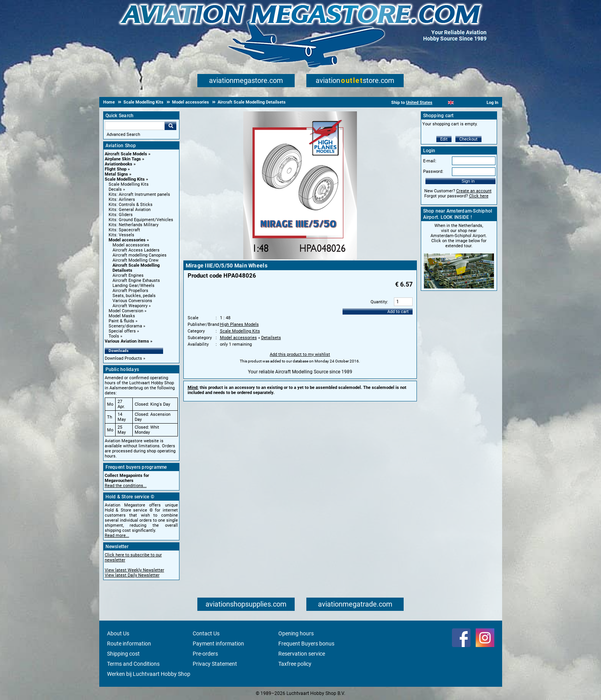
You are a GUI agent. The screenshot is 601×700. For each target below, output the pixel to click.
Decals (115, 189)
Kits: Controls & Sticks (131, 205)
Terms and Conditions (133, 664)
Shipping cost (123, 654)
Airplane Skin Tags (123, 159)
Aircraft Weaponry (130, 306)
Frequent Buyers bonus (306, 644)
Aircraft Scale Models (126, 154)
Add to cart (398, 312)
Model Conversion (126, 311)
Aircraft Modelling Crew (135, 260)
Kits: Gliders (121, 215)
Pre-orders (205, 654)
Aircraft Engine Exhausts (136, 281)
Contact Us (206, 633)
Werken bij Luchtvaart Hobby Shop (149, 674)
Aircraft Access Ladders (136, 250)
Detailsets (271, 338)
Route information (129, 644)
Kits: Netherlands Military (134, 225)
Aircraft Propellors (130, 291)
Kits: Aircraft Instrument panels (139, 194)
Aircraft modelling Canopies (140, 255)
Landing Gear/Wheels (134, 286)
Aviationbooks (119, 164)
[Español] (460, 103)
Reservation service (302, 654)
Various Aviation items (127, 341)
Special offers (122, 331)
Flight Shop (116, 169)
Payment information (218, 644)
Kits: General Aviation (130, 210)
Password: (433, 171)
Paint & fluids (121, 321)
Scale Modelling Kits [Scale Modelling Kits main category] (129, 184)
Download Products (123, 358)
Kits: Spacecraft (124, 230)
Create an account (474, 191)
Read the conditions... (126, 486)
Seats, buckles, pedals (134, 296)
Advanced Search (123, 135)
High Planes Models (239, 324)
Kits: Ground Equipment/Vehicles (141, 220)
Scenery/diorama (125, 326)
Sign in (468, 181)
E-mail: (430, 161)
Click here (479, 196)
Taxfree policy (295, 664)
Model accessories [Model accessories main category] (131, 245)
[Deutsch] (470, 103)
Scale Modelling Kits (125, 179)
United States (419, 103)
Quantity (379, 302)
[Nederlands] (441, 103)
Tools (114, 336)
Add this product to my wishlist (300, 354)
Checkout (468, 139)
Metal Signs (116, 174)
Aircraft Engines (128, 275)
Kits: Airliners (122, 200)
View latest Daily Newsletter (132, 575)
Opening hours (296, 633)
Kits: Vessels (121, 235)
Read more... (117, 536)
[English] (451, 103)
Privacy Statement (215, 664)
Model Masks (122, 316)
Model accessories (127, 240)
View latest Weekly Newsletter (134, 570)
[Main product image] (300, 258)
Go (170, 126)
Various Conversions (132, 301)
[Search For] (135, 126)
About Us (118, 633)
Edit (444, 139)
